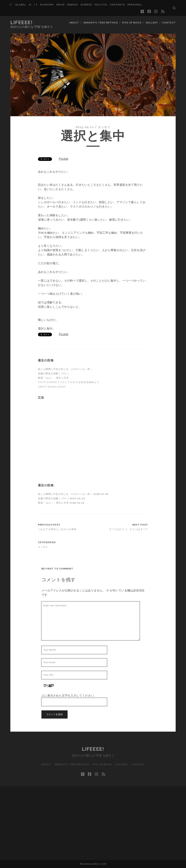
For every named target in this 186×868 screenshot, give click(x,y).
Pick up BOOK (132, 23)
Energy (73, 5)
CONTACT (169, 23)
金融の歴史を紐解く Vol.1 (53, 373)
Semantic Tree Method (101, 23)
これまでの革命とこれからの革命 (57, 529)
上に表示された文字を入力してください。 (69, 696)
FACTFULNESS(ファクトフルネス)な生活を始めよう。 (70, 382)
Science (86, 5)
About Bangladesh (52, 387)
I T (36, 5)
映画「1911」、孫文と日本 (53, 378)
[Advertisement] (93, 425)
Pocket (64, 159)
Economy (47, 5)
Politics (101, 5)
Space (60, 5)
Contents (117, 5)
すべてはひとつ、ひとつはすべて (129, 529)
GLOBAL (21, 5)
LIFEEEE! (21, 23)
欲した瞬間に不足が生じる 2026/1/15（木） (65, 369)
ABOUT (74, 23)
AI (30, 5)
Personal (135, 5)
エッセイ (104, 127)
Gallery (152, 23)
